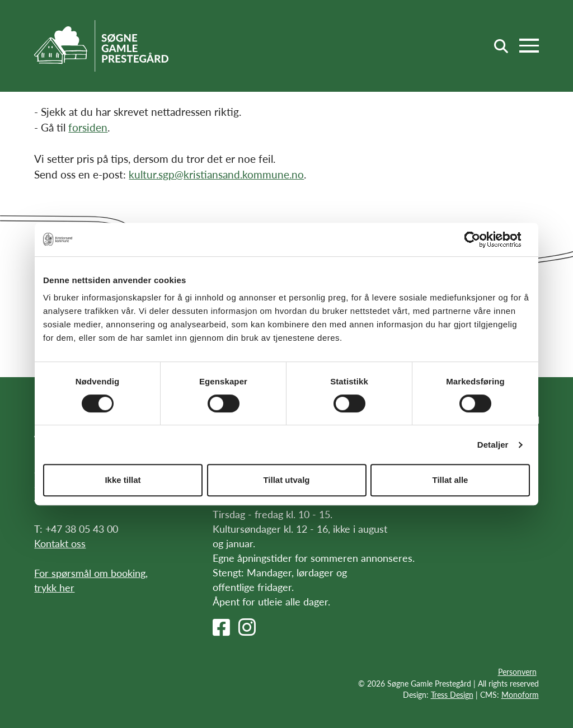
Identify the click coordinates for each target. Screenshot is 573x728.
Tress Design (452, 694)
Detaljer (493, 445)
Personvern (517, 671)
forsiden (88, 127)
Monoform (520, 694)
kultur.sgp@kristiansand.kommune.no (216, 174)
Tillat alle (450, 480)
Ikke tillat (123, 480)
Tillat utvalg (286, 480)
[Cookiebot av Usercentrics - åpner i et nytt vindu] (481, 239)
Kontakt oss (60, 543)
